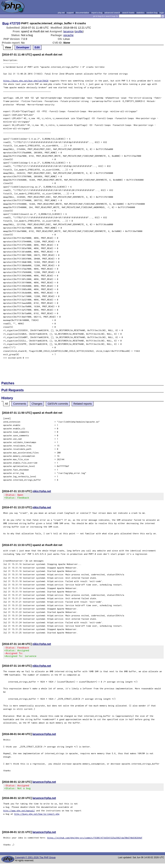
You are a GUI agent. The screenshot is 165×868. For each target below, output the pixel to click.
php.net (61, 13)
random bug (152, 13)
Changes (37, 404)
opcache (68, 35)
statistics (141, 13)
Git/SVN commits (58, 404)
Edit (37, 47)
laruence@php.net (44, 737)
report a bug (97, 13)
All (6, 404)
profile (79, 31)
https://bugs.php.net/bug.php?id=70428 (26, 81)
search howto (128, 13)
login (162, 13)
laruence (68, 31)
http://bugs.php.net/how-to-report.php (37, 818)
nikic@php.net (42, 491)
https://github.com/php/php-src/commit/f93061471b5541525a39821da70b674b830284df (95, 842)
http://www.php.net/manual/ (19, 815)
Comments (20, 404)
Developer (23, 47)
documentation (82, 13)
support (70, 13)
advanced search (112, 13)
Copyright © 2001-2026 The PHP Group (35, 862)
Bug (6, 23)
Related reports (83, 404)
